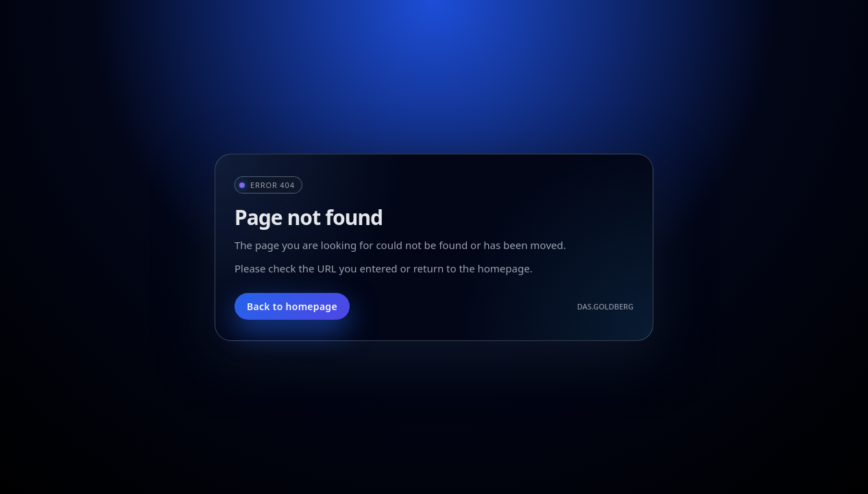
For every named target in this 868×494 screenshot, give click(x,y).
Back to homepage (292, 306)
